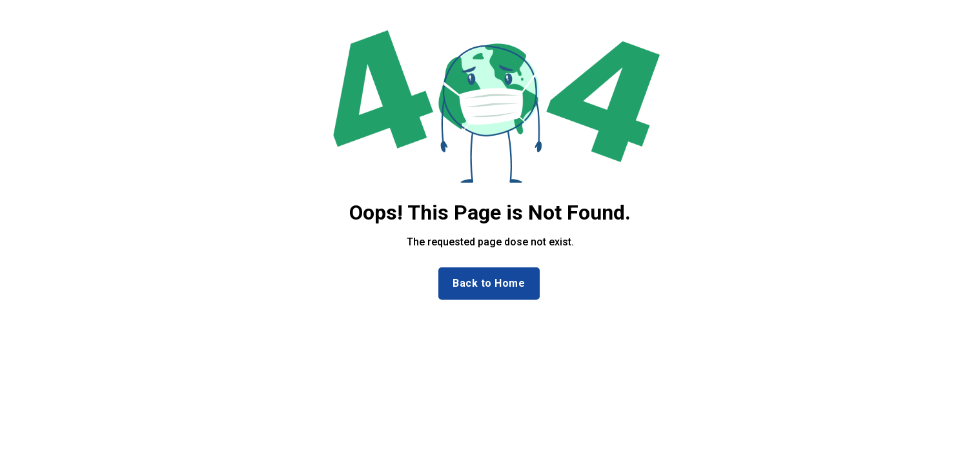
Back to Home (489, 283)
